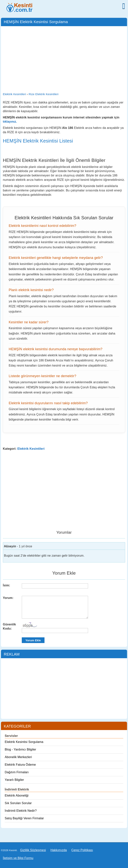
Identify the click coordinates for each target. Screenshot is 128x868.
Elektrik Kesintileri (31, 449)
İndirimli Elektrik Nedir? (21, 811)
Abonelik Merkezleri (18, 757)
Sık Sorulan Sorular (18, 803)
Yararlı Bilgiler (14, 780)
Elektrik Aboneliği (17, 796)
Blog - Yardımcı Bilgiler (20, 749)
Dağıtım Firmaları (17, 772)
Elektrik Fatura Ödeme (20, 765)
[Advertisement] (64, 56)
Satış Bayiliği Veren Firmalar (24, 818)
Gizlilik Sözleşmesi (33, 850)
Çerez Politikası (82, 850)
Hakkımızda (59, 850)
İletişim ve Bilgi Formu (18, 858)
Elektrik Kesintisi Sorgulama (24, 742)
